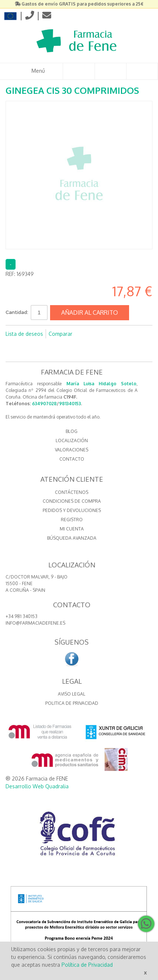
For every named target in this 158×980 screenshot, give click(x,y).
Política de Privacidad (87, 965)
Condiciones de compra (72, 501)
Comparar (60, 334)
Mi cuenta (72, 529)
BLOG (72, 431)
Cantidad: (17, 312)
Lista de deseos (24, 334)
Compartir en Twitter (103, 334)
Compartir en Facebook (88, 334)
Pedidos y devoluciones (72, 510)
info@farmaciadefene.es (35, 623)
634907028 (44, 404)
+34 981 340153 (22, 616)
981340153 (70, 404)
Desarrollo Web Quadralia (37, 786)
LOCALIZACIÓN (72, 441)
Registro (72, 520)
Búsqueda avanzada (72, 538)
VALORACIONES (72, 450)
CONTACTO (72, 459)
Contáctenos (72, 492)
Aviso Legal (72, 694)
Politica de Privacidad (72, 703)
